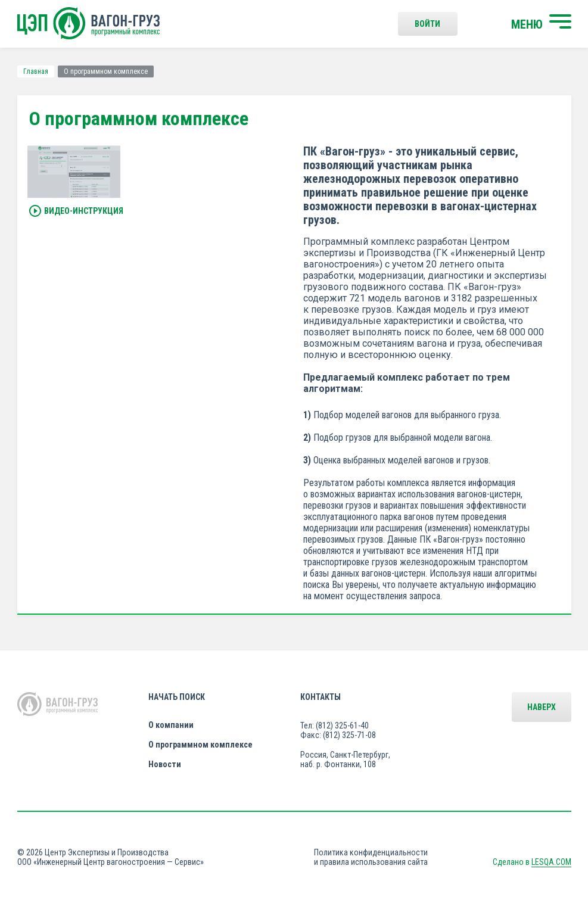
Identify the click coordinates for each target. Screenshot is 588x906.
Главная (36, 71)
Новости (165, 764)
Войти (427, 24)
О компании (171, 725)
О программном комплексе (200, 745)
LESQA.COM (551, 862)
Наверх (542, 707)
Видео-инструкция (76, 211)
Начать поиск (177, 697)
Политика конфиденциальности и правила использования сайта (371, 857)
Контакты (321, 697)
